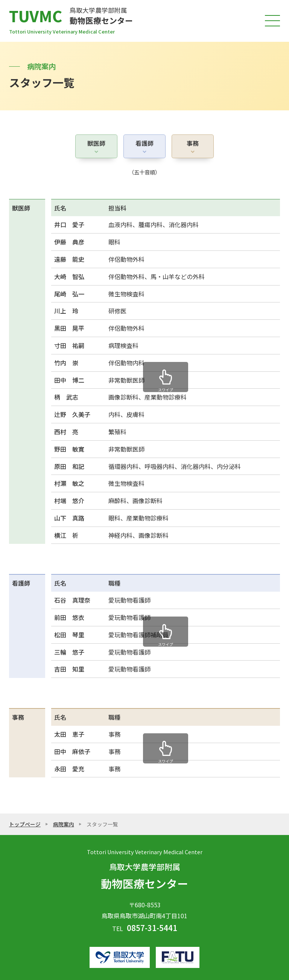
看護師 (144, 143)
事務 (193, 143)
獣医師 (96, 143)
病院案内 (64, 824)
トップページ (25, 824)
